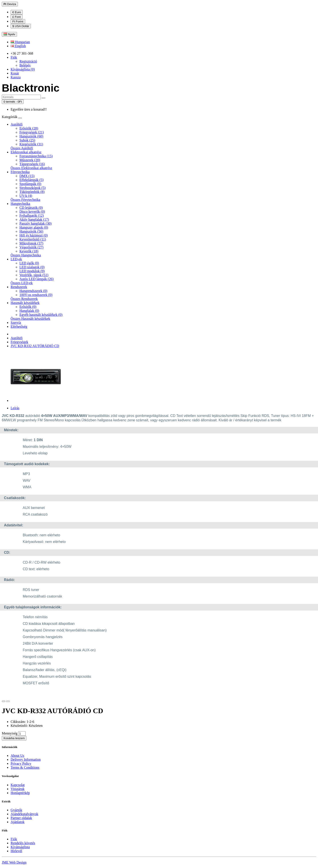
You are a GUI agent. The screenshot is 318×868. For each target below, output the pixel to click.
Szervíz (16, 323)
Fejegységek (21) (32, 132)
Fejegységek (19, 342)
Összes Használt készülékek (30, 319)
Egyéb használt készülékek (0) (41, 315)
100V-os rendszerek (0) (36, 295)
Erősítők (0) (28, 307)
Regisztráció (28, 61)
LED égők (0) (29, 263)
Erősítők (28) (29, 128)
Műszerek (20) (30, 160)
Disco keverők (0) (32, 212)
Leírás (15, 408)
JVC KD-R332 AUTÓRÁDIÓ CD (35, 346)
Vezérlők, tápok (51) (34, 275)
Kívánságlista (20, 847)
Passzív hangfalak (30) (36, 223)
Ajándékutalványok (24, 814)
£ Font (17, 17)
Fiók (14, 839)
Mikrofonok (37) (31, 243)
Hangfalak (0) (29, 311)
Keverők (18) (29, 251)
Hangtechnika (20, 204)
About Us (17, 756)
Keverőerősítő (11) (33, 239)
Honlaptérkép (20, 793)
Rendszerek (19, 287)
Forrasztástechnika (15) (36, 156)
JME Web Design (14, 862)
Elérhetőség (19, 327)
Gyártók (16, 810)
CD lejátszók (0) (31, 208)
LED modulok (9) (32, 271)
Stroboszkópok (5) (33, 188)
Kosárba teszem (14, 738)
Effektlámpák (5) (31, 180)
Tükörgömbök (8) (32, 192)
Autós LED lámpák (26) (36, 279)
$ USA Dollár (21, 26)
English (18, 46)
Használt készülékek (25, 303)
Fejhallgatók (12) (32, 216)
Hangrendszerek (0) (33, 291)
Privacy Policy (21, 763)
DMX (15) (27, 176)
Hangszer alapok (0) (34, 227)
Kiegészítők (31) (31, 144)
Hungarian (20, 42)
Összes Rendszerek (24, 299)
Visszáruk (18, 789)
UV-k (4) (26, 196)
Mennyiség (10, 733)
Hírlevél (16, 851)
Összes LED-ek (22, 283)
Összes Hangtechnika (26, 255)
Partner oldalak (21, 818)
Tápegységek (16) (32, 164)
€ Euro (17, 12)
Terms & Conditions (25, 767)
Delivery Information (26, 760)
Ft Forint (18, 21)
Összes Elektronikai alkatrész (31, 168)
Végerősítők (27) (31, 247)
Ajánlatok (18, 822)
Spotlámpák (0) (30, 184)
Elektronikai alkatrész (26, 152)
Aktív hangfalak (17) (34, 219)
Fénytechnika (20, 172)
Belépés (25, 65)
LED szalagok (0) (32, 267)
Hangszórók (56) (31, 231)
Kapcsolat (18, 785)
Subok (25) (27, 140)
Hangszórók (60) (31, 136)
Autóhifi (17, 124)
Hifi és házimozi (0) (34, 235)
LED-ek (16, 259)
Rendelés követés (23, 843)
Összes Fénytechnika (25, 200)
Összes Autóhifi (22, 148)
